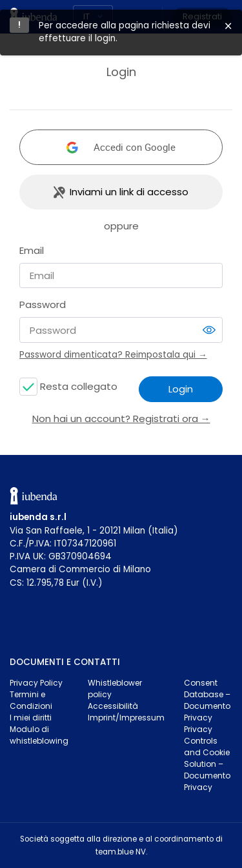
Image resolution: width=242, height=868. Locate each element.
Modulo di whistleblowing (39, 735)
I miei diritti (31, 718)
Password (43, 304)
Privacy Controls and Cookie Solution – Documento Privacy (207, 758)
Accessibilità (113, 706)
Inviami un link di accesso (129, 192)
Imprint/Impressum (126, 718)
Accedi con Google (135, 147)
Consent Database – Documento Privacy (207, 700)
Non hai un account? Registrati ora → (121, 419)
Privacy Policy (36, 683)
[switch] (209, 330)
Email (32, 250)
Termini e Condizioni (31, 700)
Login (181, 389)
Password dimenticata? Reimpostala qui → (113, 355)
